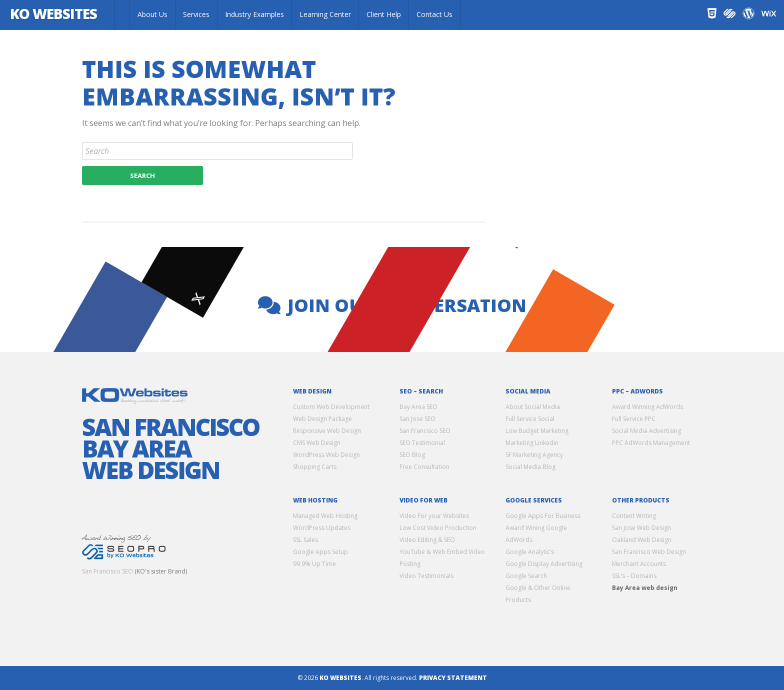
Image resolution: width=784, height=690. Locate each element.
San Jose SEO (417, 419)
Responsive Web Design (327, 431)
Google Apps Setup (320, 552)
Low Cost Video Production (438, 528)
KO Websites (56, 14)
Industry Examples (254, 14)
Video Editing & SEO (427, 540)
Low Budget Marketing (537, 431)
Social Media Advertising (646, 431)
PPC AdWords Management (651, 443)
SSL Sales (305, 540)
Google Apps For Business (543, 516)
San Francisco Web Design (649, 552)
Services (196, 14)
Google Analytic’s (530, 552)
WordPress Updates (322, 528)
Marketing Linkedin (532, 443)
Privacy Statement (453, 678)
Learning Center (325, 14)
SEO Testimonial (422, 443)
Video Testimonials (426, 576)
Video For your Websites (434, 516)
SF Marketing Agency (534, 455)
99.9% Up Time (314, 564)
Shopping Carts (315, 467)
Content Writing (634, 516)
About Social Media (533, 407)
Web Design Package (322, 419)
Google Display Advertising (544, 564)
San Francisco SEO (107, 571)
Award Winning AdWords (647, 407)
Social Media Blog (530, 467)
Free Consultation (424, 467)
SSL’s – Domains (634, 576)
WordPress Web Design (326, 455)
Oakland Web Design (642, 540)
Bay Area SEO (418, 407)
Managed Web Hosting (325, 516)
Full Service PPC (634, 419)
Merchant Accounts (639, 564)
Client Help (384, 14)
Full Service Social (530, 419)
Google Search (526, 576)
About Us (152, 14)
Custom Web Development (331, 407)
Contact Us (434, 14)
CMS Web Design (317, 443)
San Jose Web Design (641, 528)
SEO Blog (412, 455)
